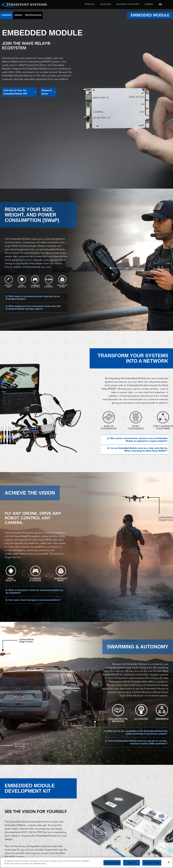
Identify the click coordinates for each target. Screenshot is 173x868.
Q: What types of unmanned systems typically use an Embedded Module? (33, 298)
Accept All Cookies (152, 863)
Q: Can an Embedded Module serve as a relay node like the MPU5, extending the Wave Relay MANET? (137, 449)
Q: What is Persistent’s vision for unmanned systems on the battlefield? (34, 591)
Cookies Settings (112, 863)
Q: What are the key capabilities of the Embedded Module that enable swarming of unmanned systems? (136, 732)
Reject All (132, 863)
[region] (86, 862)
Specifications (33, 15)
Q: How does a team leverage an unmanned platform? (33, 600)
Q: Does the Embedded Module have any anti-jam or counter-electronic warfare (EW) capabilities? (136, 742)
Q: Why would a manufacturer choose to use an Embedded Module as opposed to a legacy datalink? (137, 440)
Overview (7, 15)
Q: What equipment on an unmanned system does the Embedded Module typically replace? (33, 307)
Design (18, 15)
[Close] (169, 862)
